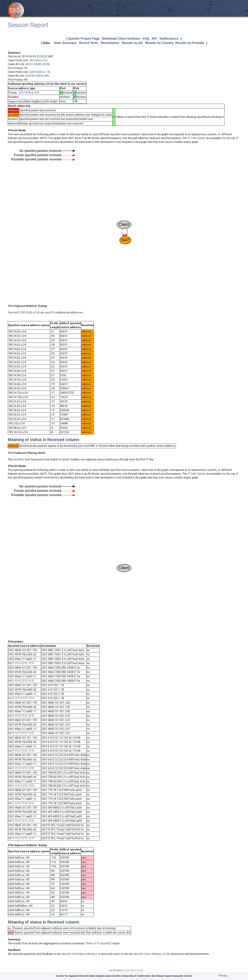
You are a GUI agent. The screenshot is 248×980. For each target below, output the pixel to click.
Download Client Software (121, 39)
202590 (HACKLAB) (37, 76)
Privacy (223, 976)
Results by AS (132, 43)
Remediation (110, 43)
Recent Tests (89, 43)
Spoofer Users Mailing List (150, 954)
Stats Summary (65, 43)
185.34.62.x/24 (38, 60)
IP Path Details (197, 138)
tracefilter (19, 459)
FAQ (146, 39)
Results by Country (159, 43)
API (154, 39)
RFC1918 (25, 93)
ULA (37, 93)
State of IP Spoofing (98, 943)
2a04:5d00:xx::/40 (40, 72)
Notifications (169, 39)
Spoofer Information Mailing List (81, 954)
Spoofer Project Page (84, 39)
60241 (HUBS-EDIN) (38, 64)
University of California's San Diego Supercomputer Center (157, 976)
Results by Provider (190, 43)
